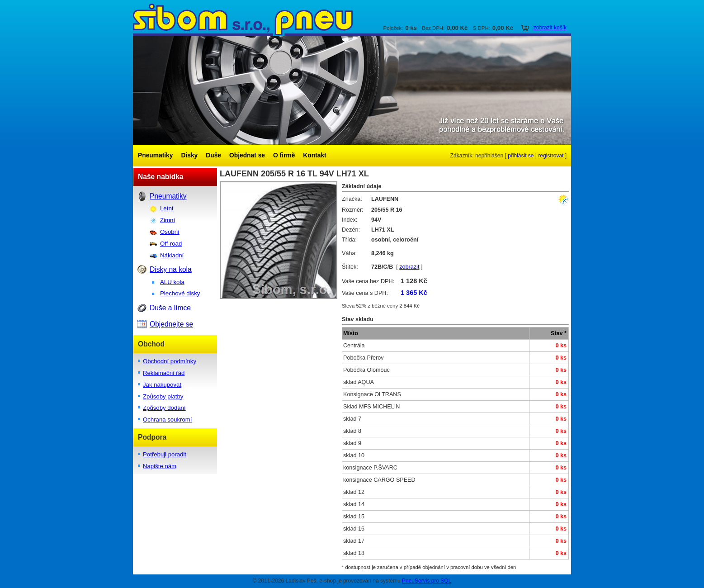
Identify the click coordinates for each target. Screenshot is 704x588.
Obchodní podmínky (170, 361)
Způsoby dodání (164, 408)
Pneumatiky (155, 155)
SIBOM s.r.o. (352, 18)
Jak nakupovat (162, 385)
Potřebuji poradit (165, 454)
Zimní (168, 220)
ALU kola (172, 282)
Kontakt (314, 155)
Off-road (171, 244)
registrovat (551, 156)
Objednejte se (171, 324)
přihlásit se (521, 156)
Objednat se (247, 155)
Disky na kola (171, 269)
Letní (167, 208)
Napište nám (160, 466)
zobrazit (409, 267)
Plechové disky (180, 293)
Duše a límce (170, 308)
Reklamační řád (164, 373)
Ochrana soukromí (167, 420)
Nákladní (172, 255)
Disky (189, 155)
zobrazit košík (550, 28)
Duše (213, 155)
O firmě (284, 155)
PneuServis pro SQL (427, 581)
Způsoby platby (163, 396)
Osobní (170, 232)
